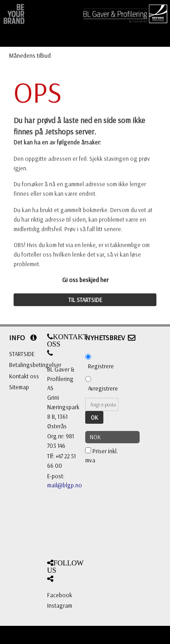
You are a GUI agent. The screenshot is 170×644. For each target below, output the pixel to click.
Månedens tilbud (30, 55)
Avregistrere (103, 388)
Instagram (60, 605)
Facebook (60, 595)
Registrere (101, 366)
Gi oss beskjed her (85, 280)
